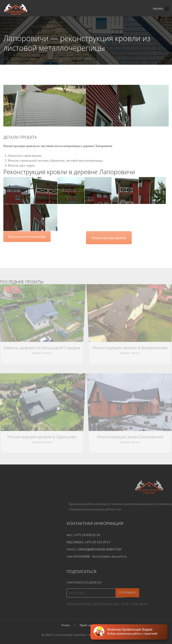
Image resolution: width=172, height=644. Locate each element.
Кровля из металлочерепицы (27, 236)
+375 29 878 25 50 (154, 535)
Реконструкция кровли (109, 238)
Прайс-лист (87, 625)
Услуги (66, 625)
